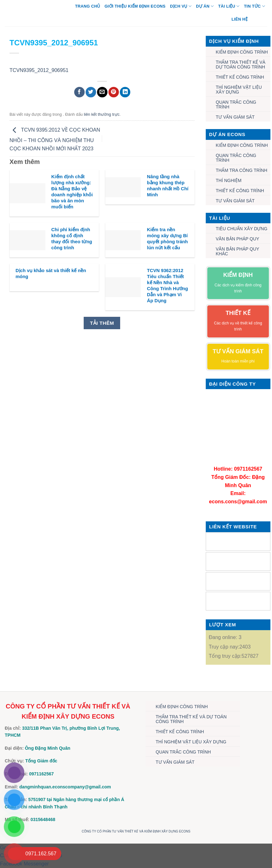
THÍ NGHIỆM (229, 180)
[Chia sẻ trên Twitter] (91, 92)
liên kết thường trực (102, 114)
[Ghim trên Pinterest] (114, 92)
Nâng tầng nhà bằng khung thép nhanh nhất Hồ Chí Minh (168, 186)
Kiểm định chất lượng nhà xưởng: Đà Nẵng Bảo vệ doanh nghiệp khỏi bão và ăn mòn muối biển (72, 192)
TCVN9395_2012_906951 (39, 70)
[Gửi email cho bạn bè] (102, 92)
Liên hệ (240, 19)
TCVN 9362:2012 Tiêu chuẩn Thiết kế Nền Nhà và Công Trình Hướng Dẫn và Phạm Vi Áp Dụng (168, 286)
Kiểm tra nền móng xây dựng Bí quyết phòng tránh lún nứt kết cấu (168, 239)
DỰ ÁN (205, 6)
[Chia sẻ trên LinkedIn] (125, 92)
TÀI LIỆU (229, 6)
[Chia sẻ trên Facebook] (79, 92)
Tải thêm (102, 323)
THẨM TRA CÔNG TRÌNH (242, 170)
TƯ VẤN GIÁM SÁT (235, 117)
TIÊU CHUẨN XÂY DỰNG (242, 229)
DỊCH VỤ (181, 6)
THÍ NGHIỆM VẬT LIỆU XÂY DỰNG (239, 90)
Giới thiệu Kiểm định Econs (135, 6)
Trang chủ (88, 6)
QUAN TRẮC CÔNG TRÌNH (236, 104)
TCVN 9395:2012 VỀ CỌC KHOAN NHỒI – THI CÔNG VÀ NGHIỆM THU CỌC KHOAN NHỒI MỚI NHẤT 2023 (55, 139)
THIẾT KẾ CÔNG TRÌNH (240, 77)
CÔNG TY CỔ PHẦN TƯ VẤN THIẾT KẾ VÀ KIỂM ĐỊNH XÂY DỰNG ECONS (136, 831)
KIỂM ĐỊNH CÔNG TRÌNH (242, 52)
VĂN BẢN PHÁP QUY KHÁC (238, 251)
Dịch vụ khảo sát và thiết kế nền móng (51, 274)
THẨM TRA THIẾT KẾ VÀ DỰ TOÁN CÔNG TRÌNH (241, 65)
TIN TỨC (255, 6)
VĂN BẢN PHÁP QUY (238, 239)
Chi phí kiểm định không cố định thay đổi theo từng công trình (72, 239)
